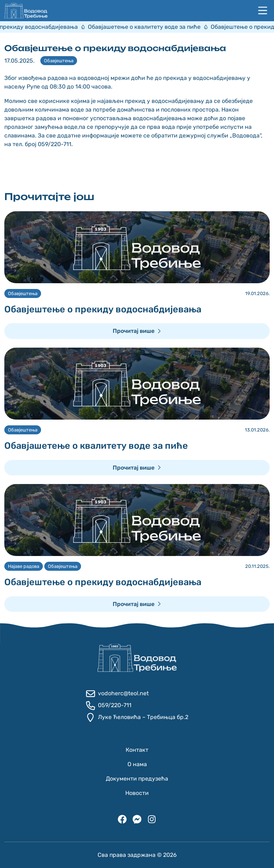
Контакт (137, 750)
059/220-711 (109, 706)
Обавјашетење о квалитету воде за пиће (152, 27)
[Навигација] (262, 11)
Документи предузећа (137, 779)
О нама (137, 764)
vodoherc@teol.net (117, 694)
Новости (137, 793)
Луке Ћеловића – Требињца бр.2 (137, 717)
